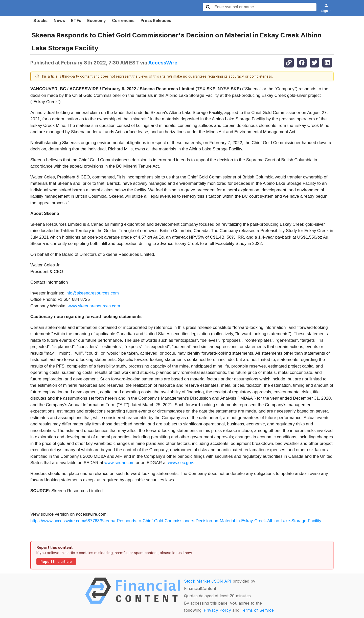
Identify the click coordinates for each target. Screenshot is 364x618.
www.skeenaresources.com (94, 306)
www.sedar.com (119, 463)
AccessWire (163, 63)
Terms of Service (257, 610)
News (59, 20)
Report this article (56, 562)
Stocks (40, 20)
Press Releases (156, 20)
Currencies (123, 20)
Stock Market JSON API (208, 581)
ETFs (76, 20)
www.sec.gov (180, 463)
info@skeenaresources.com (92, 293)
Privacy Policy (217, 610)
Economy (97, 20)
